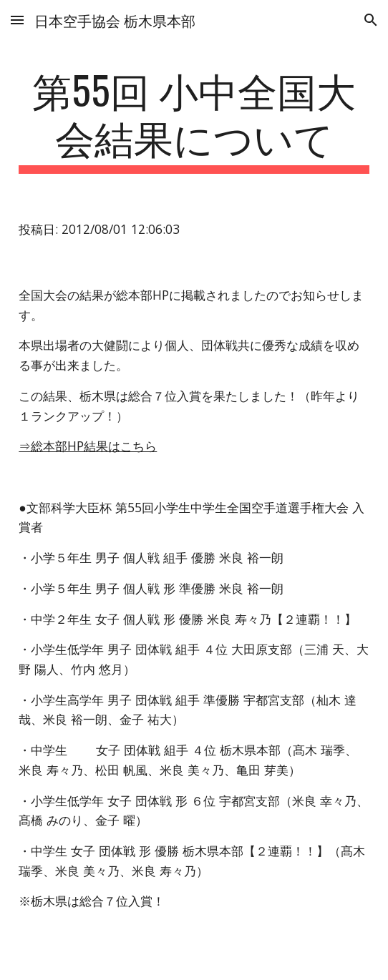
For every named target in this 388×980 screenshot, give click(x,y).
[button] (17, 20)
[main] (194, 120)
